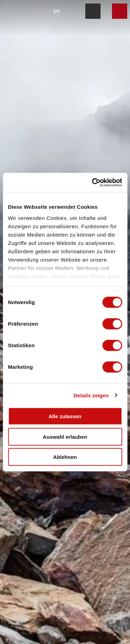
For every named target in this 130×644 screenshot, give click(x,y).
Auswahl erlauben (65, 436)
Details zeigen (91, 395)
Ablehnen (65, 457)
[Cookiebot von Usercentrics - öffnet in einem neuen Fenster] (93, 182)
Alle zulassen (65, 416)
